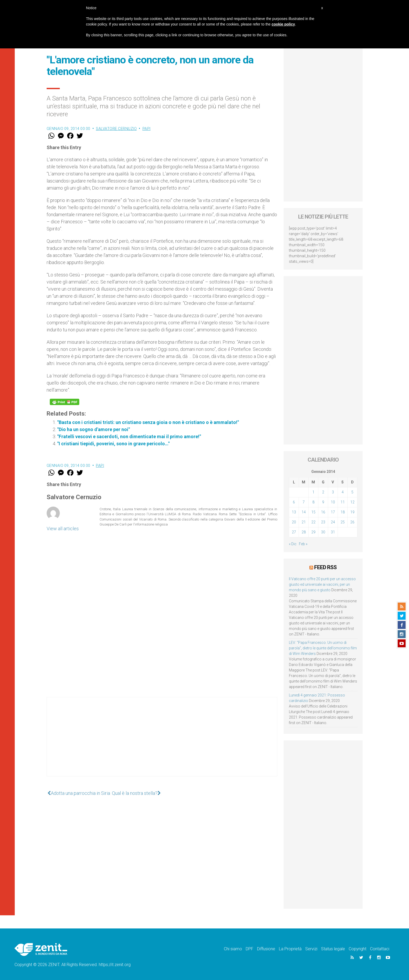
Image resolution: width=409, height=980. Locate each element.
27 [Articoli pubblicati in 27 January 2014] (294, 532)
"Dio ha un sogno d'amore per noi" (93, 429)
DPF (250, 949)
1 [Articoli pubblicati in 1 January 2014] (313, 492)
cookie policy (283, 24)
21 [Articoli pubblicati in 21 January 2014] (304, 522)
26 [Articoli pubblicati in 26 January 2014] (352, 522)
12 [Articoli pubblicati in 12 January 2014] (352, 502)
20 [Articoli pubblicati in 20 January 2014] (294, 522)
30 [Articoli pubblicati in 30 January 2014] (323, 532)
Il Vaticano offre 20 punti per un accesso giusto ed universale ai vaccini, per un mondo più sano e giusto (322, 584)
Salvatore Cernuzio (116, 129)
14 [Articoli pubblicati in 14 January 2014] (304, 512)
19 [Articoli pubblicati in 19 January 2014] (352, 512)
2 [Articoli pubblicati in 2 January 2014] (323, 492)
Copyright (358, 949)
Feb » (303, 544)
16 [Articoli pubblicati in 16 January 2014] (323, 512)
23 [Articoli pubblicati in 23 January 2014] (323, 522)
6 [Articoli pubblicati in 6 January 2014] (294, 502)
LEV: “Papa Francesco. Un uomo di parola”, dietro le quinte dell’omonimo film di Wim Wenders (323, 648)
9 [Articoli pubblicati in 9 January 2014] (323, 502)
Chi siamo (233, 949)
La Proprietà (290, 949)
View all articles (63, 529)
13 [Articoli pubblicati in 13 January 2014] (294, 512)
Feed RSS (325, 567)
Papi (147, 129)
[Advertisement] (162, 742)
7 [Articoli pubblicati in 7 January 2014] (304, 502)
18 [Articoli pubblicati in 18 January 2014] (343, 512)
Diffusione (266, 949)
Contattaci (380, 949)
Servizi (311, 949)
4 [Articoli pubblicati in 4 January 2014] (343, 492)
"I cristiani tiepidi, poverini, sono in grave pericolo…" (113, 444)
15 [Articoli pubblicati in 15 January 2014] (313, 512)
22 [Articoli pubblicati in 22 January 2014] (313, 522)
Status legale (333, 949)
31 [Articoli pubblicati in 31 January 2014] (333, 532)
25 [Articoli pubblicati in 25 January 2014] (343, 522)
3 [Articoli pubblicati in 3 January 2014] (333, 492)
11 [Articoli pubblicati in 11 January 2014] (343, 502)
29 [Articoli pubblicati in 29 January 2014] (313, 532)
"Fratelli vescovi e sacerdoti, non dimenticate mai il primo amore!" (129, 436)
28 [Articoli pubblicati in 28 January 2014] (304, 532)
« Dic (293, 544)
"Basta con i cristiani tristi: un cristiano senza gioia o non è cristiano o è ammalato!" (148, 422)
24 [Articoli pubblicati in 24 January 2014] (333, 522)
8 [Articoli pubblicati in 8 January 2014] (313, 502)
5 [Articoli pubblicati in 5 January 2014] (352, 492)
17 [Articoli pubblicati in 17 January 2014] (333, 512)
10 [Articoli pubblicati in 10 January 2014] (333, 502)
